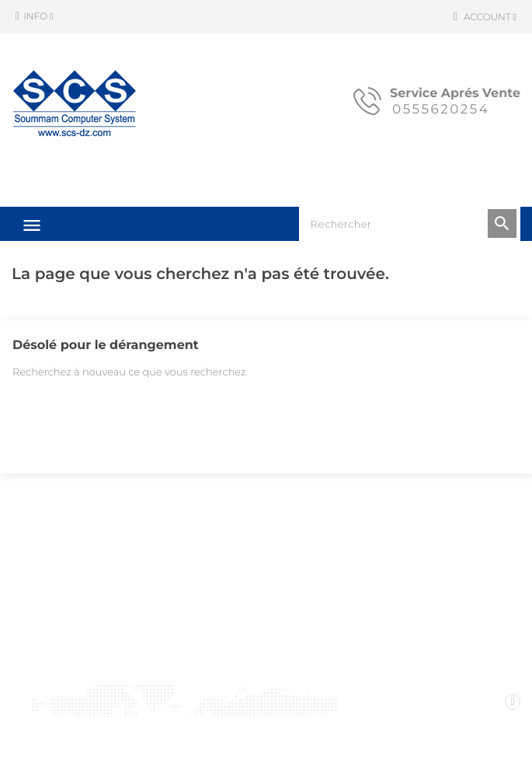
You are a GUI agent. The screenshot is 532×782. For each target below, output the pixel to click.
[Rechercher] (410, 224)
